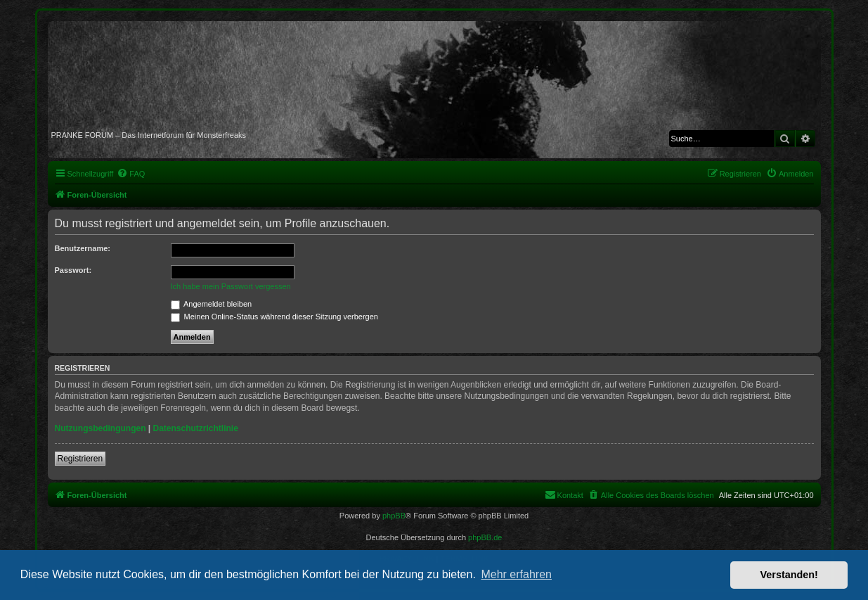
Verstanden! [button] (789, 575)
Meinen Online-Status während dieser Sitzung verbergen (274, 317)
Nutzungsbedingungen (101, 428)
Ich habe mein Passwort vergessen (231, 286)
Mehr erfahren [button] (516, 574)
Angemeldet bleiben (212, 304)
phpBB (394, 516)
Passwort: (73, 270)
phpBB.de (485, 537)
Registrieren (80, 459)
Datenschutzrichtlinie (196, 428)
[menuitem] (131, 174)
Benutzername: (83, 248)
